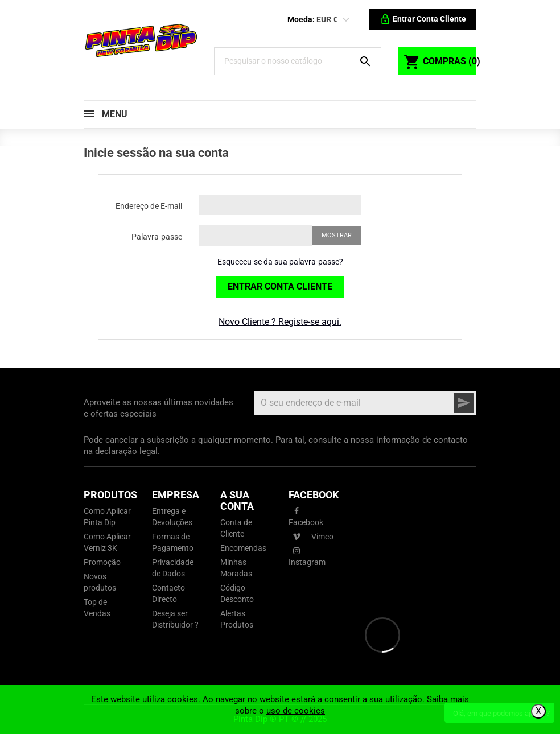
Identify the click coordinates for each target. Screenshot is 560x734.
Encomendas (243, 548)
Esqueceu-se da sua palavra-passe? (280, 262)
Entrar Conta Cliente (280, 286)
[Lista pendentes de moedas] (346, 20)
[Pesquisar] (287, 61)
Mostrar (337, 235)
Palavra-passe (157, 237)
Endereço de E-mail (149, 206)
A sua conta (237, 500)
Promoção (102, 562)
